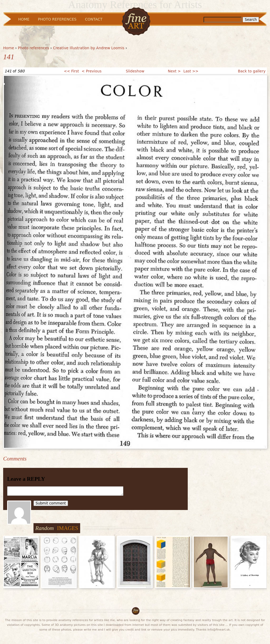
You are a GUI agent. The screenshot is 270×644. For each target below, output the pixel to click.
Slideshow (135, 71)
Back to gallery (252, 71)
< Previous (92, 71)
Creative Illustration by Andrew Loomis (89, 48)
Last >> (191, 71)
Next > (174, 71)
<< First (71, 71)
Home (9, 48)
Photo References (57, 19)
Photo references (34, 48)
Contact (94, 19)
